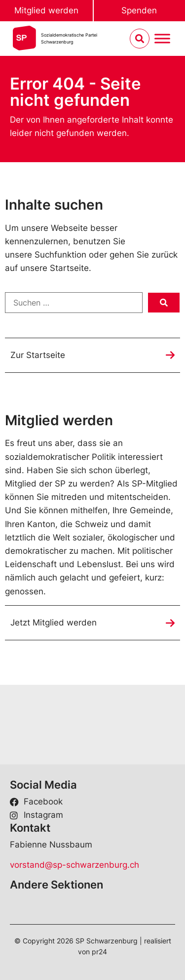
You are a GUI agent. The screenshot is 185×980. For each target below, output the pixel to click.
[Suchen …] (74, 303)
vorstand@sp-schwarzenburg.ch (74, 865)
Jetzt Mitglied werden (54, 623)
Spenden (139, 10)
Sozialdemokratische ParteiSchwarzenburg (69, 38)
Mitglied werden (46, 10)
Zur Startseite (38, 355)
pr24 (99, 952)
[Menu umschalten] (162, 39)
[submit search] (164, 303)
